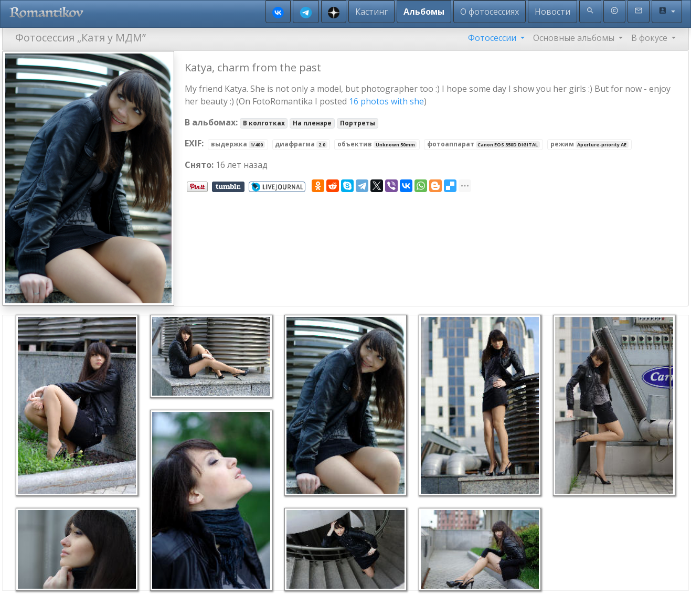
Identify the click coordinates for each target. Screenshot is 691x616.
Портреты (358, 123)
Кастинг (371, 12)
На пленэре (312, 123)
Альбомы (424, 12)
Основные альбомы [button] (575, 38)
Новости (552, 12)
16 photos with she (386, 101)
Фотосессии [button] (493, 38)
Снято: (199, 165)
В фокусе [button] (650, 38)
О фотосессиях (490, 12)
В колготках (264, 123)
